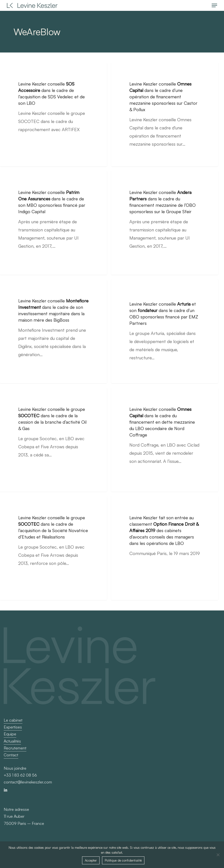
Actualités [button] (12, 741)
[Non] (218, 855)
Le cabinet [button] (13, 720)
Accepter (91, 860)
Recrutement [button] (15, 748)
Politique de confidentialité (123, 860)
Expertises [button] (13, 727)
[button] (214, 5)
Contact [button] (11, 755)
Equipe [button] (10, 734)
